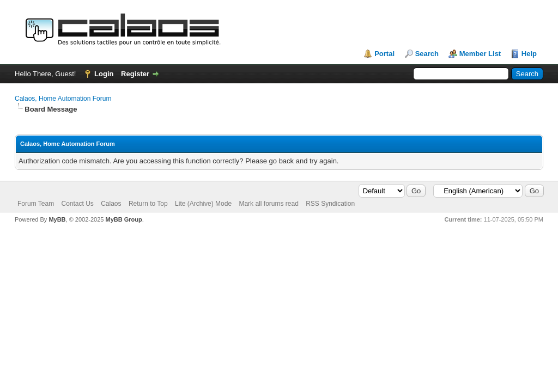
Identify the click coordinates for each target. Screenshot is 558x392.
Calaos (111, 204)
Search (427, 54)
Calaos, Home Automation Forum (63, 99)
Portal (384, 54)
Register (135, 74)
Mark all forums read (268, 204)
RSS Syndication (330, 204)
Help (529, 54)
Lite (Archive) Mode (203, 204)
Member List (480, 54)
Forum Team (36, 204)
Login (104, 74)
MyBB (57, 219)
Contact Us (77, 204)
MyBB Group (123, 219)
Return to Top (148, 204)
